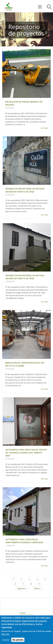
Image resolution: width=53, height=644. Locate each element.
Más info (5, 637)
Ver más (44, 128)
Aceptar (6, 642)
